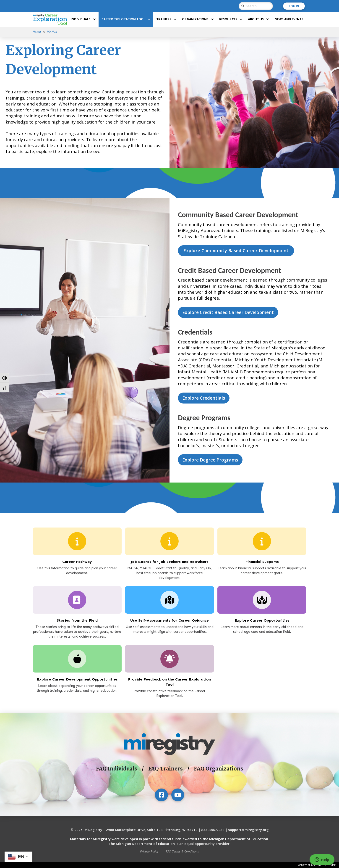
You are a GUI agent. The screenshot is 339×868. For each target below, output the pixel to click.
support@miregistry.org (248, 830)
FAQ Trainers (166, 769)
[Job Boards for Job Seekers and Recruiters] (169, 541)
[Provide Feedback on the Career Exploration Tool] (169, 659)
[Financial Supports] (262, 541)
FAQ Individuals (117, 769)
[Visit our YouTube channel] (178, 795)
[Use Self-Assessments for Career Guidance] (169, 600)
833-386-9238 (213, 830)
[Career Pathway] (77, 541)
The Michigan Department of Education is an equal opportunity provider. (169, 844)
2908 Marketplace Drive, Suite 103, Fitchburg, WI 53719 (152, 830)
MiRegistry (93, 830)
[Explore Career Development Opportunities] (77, 659)
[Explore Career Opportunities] (77, 600)
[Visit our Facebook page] (161, 795)
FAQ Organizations (219, 769)
